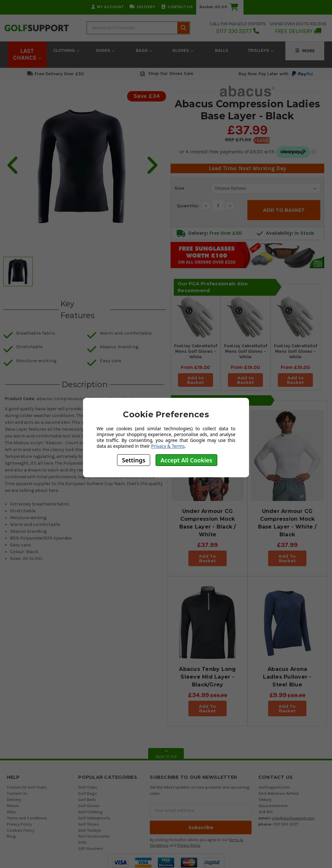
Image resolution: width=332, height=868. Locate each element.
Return (13, 806)
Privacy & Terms (168, 446)
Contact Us (177, 7)
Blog (11, 836)
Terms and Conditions (27, 818)
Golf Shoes (89, 824)
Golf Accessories (94, 836)
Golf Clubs (88, 787)
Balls (222, 50)
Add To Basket (207, 558)
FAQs (11, 812)
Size (179, 188)
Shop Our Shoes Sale (166, 73)
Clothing (66, 50)
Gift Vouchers (91, 848)
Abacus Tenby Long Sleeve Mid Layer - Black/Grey (207, 677)
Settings (134, 460)
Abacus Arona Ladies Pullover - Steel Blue (287, 677)
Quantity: (188, 206)
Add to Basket (196, 380)
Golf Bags (88, 793)
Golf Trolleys (90, 830)
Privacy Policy (19, 824)
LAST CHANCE (27, 54)
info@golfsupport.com (293, 818)
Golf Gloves (89, 806)
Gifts (83, 842)
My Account (107, 7)
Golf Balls (87, 799)
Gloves (183, 50)
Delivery (142, 7)
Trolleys (261, 50)
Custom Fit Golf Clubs (27, 787)
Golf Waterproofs (94, 818)
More (305, 51)
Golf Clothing (90, 812)
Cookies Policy (21, 830)
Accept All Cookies (186, 460)
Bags (144, 50)
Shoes (105, 50)
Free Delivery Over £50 (55, 74)
